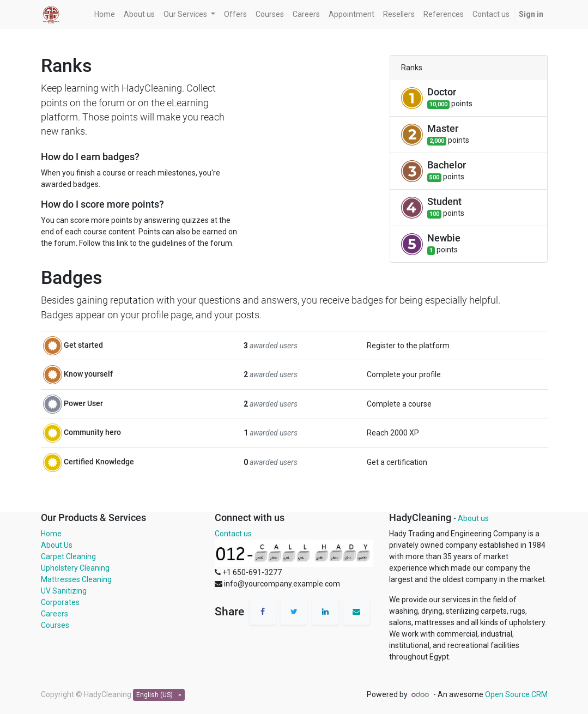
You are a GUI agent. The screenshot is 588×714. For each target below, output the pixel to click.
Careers (54, 614)
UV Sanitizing (64, 591)
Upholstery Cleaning (75, 568)
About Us (57, 545)
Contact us (233, 534)
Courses (55, 625)
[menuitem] (105, 14)
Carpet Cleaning (68, 556)
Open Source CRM (516, 694)
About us (473, 518)
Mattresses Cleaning (76, 579)
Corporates (60, 602)
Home (51, 534)
